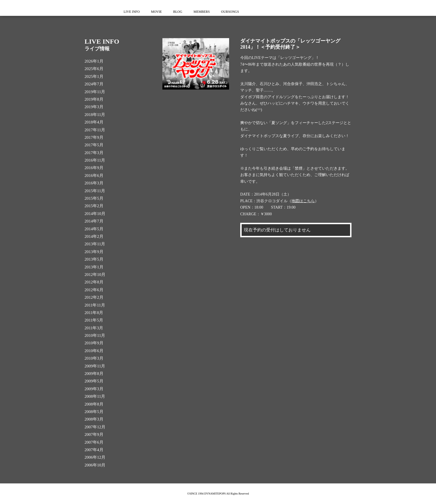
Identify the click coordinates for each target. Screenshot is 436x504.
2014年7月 (94, 221)
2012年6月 (94, 290)
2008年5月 (94, 412)
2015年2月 (94, 206)
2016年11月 (95, 160)
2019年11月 (95, 92)
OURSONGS (235, 12)
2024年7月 (94, 84)
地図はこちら (303, 201)
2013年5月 (94, 259)
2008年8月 (94, 404)
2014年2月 (94, 236)
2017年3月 (94, 153)
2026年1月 (94, 61)
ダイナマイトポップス (96, 8)
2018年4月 (94, 122)
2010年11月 (95, 335)
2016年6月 (94, 176)
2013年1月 (94, 267)
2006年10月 (95, 465)
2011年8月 (94, 313)
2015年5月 (94, 198)
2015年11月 (95, 191)
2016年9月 (94, 168)
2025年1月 (94, 76)
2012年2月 (94, 297)
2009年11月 (95, 366)
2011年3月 (94, 328)
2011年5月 (94, 320)
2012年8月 (94, 282)
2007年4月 (94, 450)
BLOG (180, 12)
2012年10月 (95, 275)
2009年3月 (94, 389)
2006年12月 (95, 457)
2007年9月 (94, 434)
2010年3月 (94, 358)
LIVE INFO (132, 12)
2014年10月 (95, 214)
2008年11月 (95, 396)
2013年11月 (95, 244)
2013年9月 (94, 252)
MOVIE (158, 12)
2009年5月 (94, 381)
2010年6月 (94, 351)
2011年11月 (95, 305)
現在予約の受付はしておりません (277, 230)
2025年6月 (94, 69)
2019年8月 (94, 99)
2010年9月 (94, 343)
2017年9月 (94, 137)
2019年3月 (94, 107)
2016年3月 (94, 183)
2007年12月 (95, 427)
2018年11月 (95, 115)
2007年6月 (94, 442)
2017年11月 (95, 130)
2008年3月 (94, 419)
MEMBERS (205, 12)
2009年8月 (94, 374)
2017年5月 (94, 145)
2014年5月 (94, 229)
